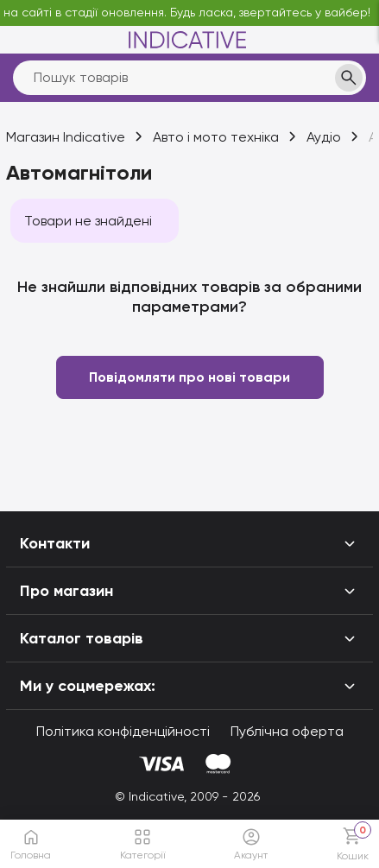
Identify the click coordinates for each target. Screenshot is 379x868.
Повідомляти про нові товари (189, 377)
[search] (189, 78)
